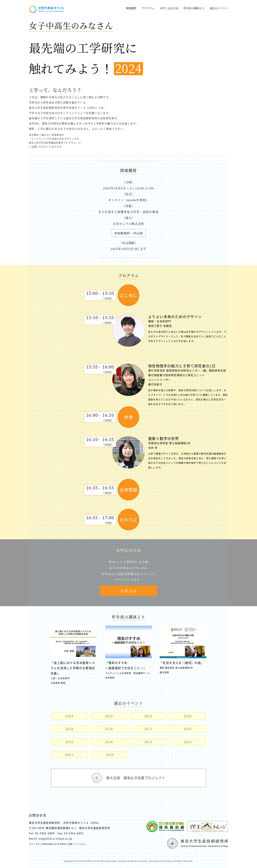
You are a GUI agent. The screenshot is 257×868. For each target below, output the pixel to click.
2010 (110, 755)
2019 (69, 729)
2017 (148, 729)
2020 (188, 716)
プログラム (148, 8)
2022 (109, 716)
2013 (148, 742)
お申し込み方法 (169, 8)
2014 (109, 742)
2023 (69, 716)
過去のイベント (219, 8)
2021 (148, 716)
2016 (188, 729)
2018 (109, 729)
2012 (188, 742)
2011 (69, 755)
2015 (69, 742)
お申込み (128, 591)
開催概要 (131, 8)
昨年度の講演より (194, 8)
